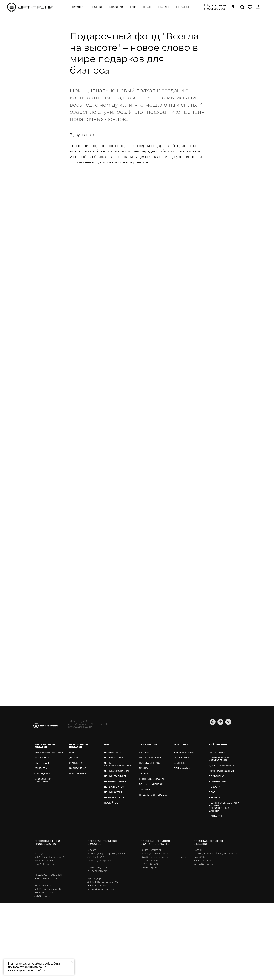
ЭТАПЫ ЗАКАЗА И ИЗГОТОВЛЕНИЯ (219, 759)
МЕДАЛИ (144, 752)
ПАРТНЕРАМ (42, 763)
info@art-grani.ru (215, 5)
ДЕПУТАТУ (75, 758)
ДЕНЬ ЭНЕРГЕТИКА (115, 797)
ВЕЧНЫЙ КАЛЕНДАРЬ (152, 784)
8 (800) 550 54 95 (215, 9)
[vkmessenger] (213, 724)
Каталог (77, 7)
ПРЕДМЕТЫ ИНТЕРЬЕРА (153, 795)
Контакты (183, 7)
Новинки (96, 7)
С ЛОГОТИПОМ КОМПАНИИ (43, 780)
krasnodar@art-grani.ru (101, 889)
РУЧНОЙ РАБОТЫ (184, 752)
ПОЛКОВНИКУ (78, 774)
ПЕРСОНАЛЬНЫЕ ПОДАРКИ (80, 746)
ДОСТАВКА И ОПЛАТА (221, 766)
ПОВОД (109, 744)
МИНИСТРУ (76, 763)
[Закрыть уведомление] (72, 962)
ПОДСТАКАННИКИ (150, 763)
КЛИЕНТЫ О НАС (218, 782)
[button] (234, 7)
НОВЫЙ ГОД (111, 803)
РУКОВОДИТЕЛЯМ (45, 758)
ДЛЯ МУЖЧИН (182, 768)
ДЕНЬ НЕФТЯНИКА (115, 782)
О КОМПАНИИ (217, 752)
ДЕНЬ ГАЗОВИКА (114, 758)
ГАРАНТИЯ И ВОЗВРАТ (221, 771)
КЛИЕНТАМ (41, 768)
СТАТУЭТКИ (146, 790)
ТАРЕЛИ (144, 774)
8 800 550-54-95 (78, 721)
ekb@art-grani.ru (44, 896)
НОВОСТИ (215, 787)
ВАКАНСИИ (215, 797)
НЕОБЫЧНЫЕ (182, 758)
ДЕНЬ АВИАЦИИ (114, 752)
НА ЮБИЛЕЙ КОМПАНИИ (49, 752)
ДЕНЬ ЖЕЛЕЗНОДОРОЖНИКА (118, 764)
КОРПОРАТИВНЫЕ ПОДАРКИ (46, 746)
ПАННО (143, 768)
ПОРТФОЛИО (216, 776)
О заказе (163, 7)
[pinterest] (220, 724)
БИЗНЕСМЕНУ (77, 768)
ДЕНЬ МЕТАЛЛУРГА (115, 776)
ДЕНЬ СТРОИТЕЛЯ (115, 787)
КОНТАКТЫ (215, 816)
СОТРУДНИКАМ (43, 774)
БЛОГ (212, 792)
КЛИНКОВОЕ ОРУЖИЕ (152, 779)
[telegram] (228, 724)
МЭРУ (73, 752)
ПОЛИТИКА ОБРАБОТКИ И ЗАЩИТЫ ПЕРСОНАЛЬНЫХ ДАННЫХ (224, 807)
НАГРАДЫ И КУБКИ (150, 758)
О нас (147, 7)
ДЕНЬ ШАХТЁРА (113, 792)
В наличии (116, 7)
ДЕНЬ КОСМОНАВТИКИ (118, 771)
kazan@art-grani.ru (205, 864)
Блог (133, 7)
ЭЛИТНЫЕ (180, 763)
